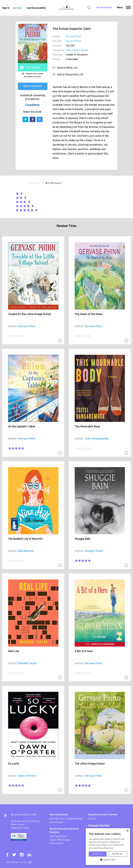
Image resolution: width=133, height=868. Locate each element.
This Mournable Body (87, 427)
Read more (109, 848)
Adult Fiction (73, 50)
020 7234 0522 (57, 837)
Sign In (6, 8)
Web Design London (17, 862)
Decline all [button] (118, 854)
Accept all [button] (98, 854)
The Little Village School (90, 764)
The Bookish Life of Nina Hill (25, 539)
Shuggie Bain (83, 539)
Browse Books (104, 8)
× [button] (127, 831)
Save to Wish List (65, 68)
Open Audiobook (33, 86)
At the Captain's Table (22, 427)
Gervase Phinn (74, 37)
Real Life (14, 651)
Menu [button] (120, 8)
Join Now (17, 8)
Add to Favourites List (68, 75)
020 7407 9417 (57, 819)
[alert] (108, 847)
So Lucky (14, 764)
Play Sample (33, 68)
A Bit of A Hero (84, 651)
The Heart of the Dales (89, 314)
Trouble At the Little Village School (30, 314)
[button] (128, 8)
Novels (85, 50)
